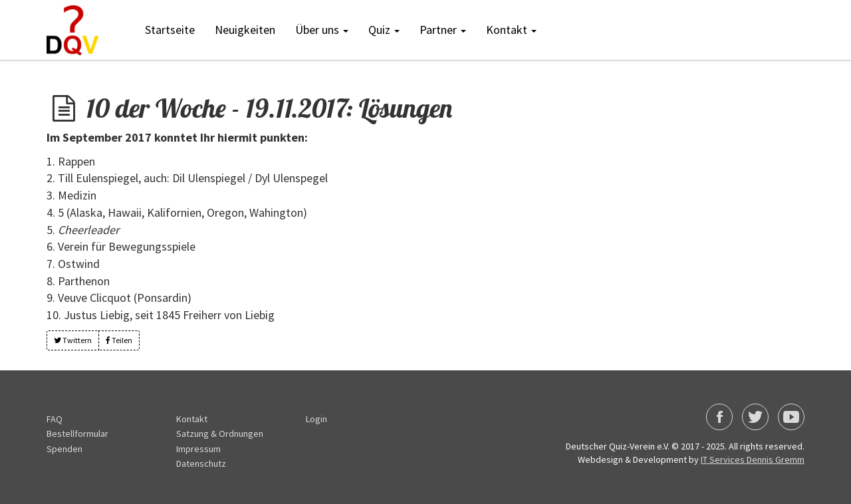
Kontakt (192, 419)
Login (316, 419)
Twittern (73, 340)
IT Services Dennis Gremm (753, 459)
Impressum (198, 449)
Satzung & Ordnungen (220, 434)
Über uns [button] (322, 30)
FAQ (55, 419)
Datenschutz (201, 463)
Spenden (64, 449)
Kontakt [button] (511, 30)
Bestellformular (77, 434)
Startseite (170, 30)
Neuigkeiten (245, 30)
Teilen (119, 340)
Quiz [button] (384, 30)
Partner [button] (443, 30)
